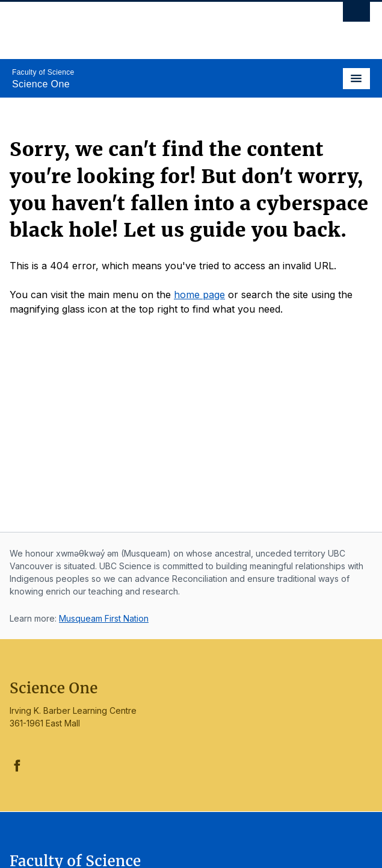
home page (199, 295)
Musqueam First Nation (104, 618)
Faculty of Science (43, 72)
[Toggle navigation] (356, 79)
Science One (41, 84)
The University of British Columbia (137, 25)
